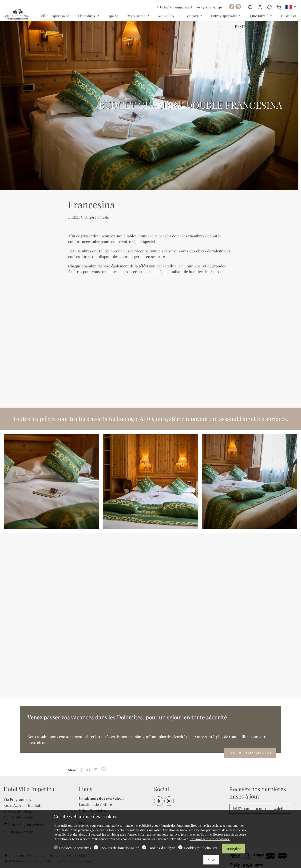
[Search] (250, 7)
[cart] (279, 7)
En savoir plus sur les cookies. (210, 839)
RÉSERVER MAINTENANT (250, 753)
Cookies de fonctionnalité (119, 848)
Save (211, 859)
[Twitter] (96, 770)
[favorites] (269, 7)
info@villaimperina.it (175, 7)
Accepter (233, 848)
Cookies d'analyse (162, 848)
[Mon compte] (260, 7)
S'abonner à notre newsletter (260, 808)
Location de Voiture (95, 804)
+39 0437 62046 (209, 7)
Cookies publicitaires (200, 848)
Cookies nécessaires (75, 848)
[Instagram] (238, 7)
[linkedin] (88, 770)
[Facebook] (232, 7)
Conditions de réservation (101, 798)
